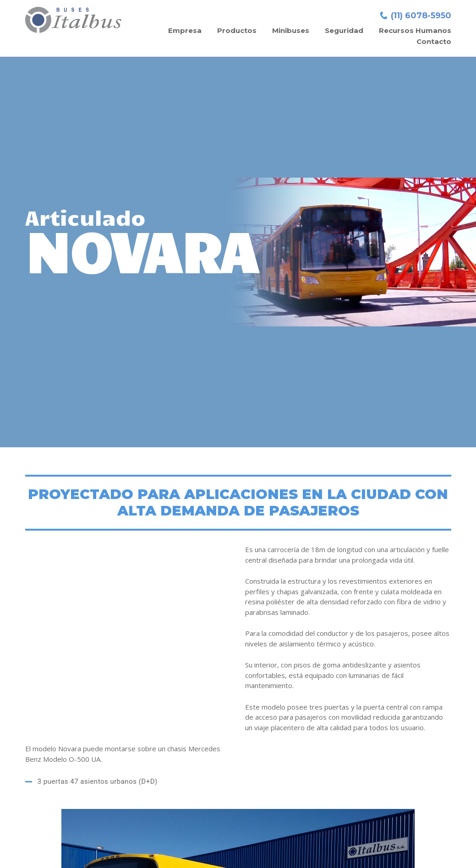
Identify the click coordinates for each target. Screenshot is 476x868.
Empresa (185, 30)
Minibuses (291, 30)
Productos (237, 30)
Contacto (434, 41)
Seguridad (344, 30)
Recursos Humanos (415, 30)
